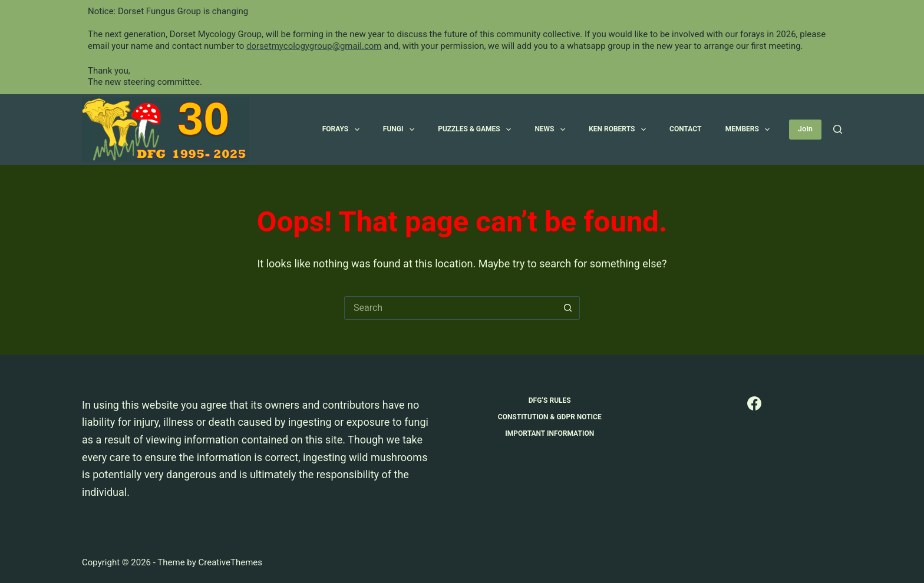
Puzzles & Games (477, 130)
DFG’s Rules (550, 400)
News (552, 130)
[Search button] (568, 308)
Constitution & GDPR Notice (550, 417)
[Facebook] (754, 403)
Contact (685, 129)
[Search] (838, 129)
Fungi (401, 130)
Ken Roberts (620, 130)
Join (805, 129)
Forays (343, 130)
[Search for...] (450, 308)
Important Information (550, 433)
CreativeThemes (230, 562)
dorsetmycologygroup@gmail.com (314, 46)
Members (750, 130)
